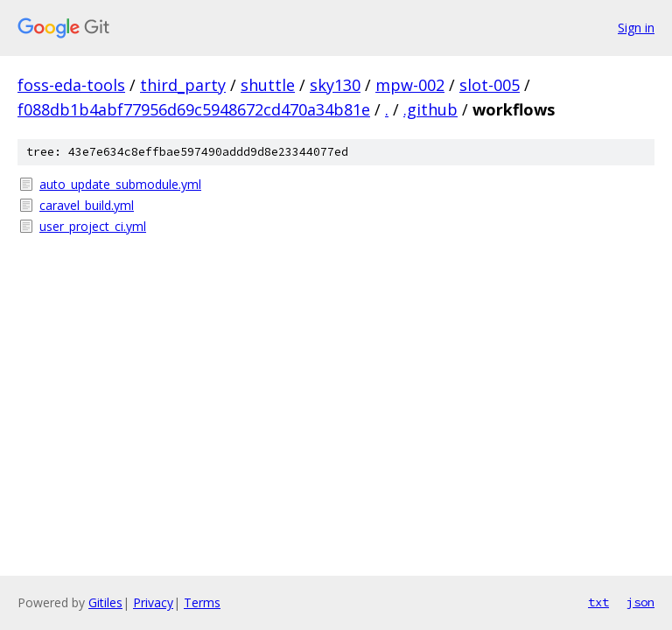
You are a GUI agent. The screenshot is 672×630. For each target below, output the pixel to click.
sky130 (335, 85)
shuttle (268, 85)
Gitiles (105, 602)
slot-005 (490, 85)
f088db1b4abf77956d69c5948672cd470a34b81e (194, 109)
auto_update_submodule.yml (120, 184)
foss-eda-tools (71, 85)
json (640, 602)
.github (430, 109)
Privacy (153, 602)
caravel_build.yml (87, 205)
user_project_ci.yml (93, 226)
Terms (202, 602)
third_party (183, 85)
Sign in (636, 28)
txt (598, 602)
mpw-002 (410, 85)
